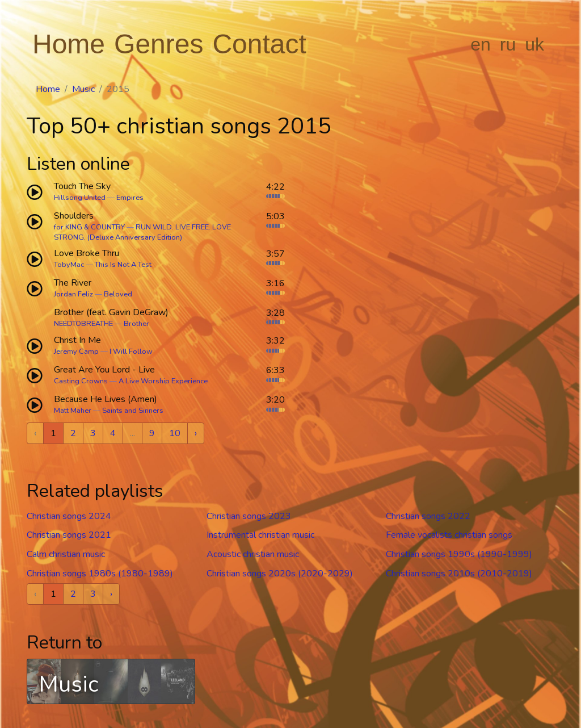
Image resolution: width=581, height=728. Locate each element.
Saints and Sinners (133, 411)
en (481, 44)
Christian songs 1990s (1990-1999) (459, 554)
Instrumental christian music (260, 535)
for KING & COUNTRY (89, 227)
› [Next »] (196, 433)
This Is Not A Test (123, 265)
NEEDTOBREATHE (83, 324)
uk (534, 44)
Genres (159, 44)
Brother (136, 324)
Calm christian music (66, 554)
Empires (130, 198)
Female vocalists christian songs (449, 535)
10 (175, 433)
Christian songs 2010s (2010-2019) (459, 574)
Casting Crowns (81, 381)
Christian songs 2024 (69, 516)
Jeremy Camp (76, 352)
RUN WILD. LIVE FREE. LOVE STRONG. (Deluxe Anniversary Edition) (142, 232)
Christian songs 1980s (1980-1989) (100, 574)
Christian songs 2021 (69, 535)
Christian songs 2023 (249, 516)
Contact (259, 44)
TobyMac (69, 265)
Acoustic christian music (253, 554)
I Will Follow (131, 352)
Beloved (118, 294)
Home (69, 44)
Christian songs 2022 (428, 516)
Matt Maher (73, 411)
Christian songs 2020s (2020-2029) (280, 574)
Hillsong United (80, 198)
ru (508, 44)
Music (83, 89)
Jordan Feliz (73, 294)
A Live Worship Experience (163, 381)
